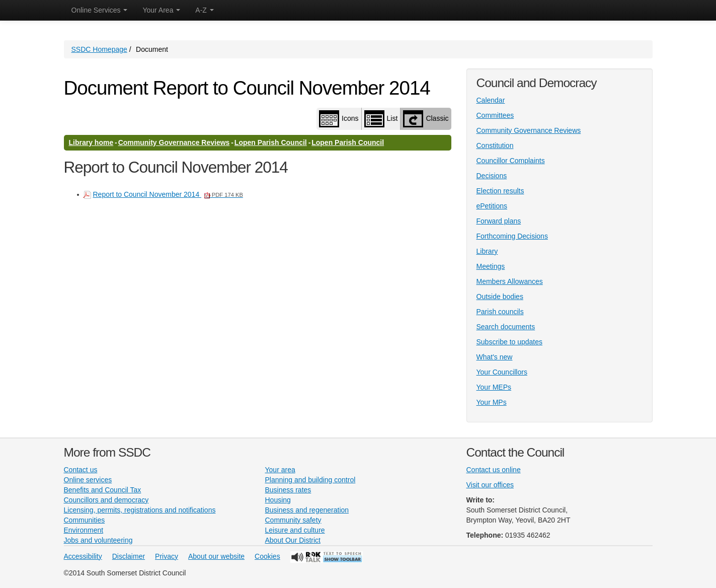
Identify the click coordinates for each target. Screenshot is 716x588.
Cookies (267, 556)
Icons (339, 119)
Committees (495, 115)
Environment (84, 530)
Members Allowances (510, 281)
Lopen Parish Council (271, 142)
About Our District (293, 540)
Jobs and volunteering (98, 540)
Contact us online (494, 470)
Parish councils (500, 312)
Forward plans (499, 221)
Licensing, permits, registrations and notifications (140, 510)
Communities (85, 520)
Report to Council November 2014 (168, 194)
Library (487, 251)
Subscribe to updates (510, 342)
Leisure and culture (295, 530)
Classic (426, 119)
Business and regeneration (307, 510)
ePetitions (492, 206)
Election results (500, 191)
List (381, 119)
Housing (278, 500)
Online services (88, 480)
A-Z (204, 10)
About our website (216, 556)
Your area (280, 470)
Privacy (167, 556)
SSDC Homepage (99, 49)
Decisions (492, 176)
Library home (91, 142)
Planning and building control (310, 480)
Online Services (100, 10)
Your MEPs (494, 387)
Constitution (495, 145)
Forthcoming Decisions (512, 236)
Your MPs (492, 402)
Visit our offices (490, 485)
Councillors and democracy (106, 500)
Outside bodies (500, 297)
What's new (495, 357)
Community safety (293, 520)
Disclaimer (129, 556)
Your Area (161, 10)
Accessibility (83, 556)
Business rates (288, 490)
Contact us (81, 470)
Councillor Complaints (511, 161)
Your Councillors (502, 372)
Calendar (491, 100)
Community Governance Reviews (174, 142)
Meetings (491, 266)
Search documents (506, 327)
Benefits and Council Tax (103, 490)
